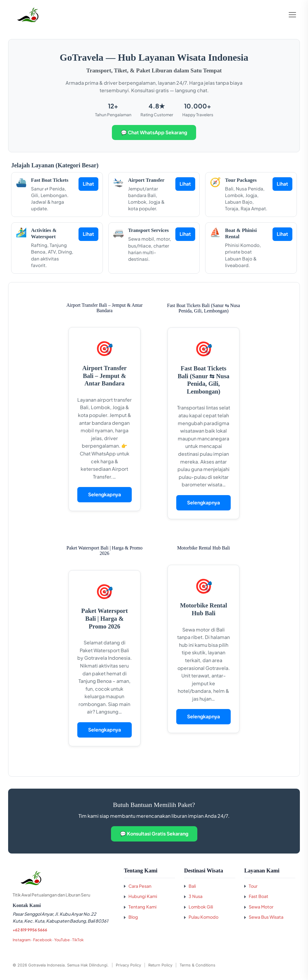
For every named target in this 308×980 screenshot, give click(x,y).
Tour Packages (241, 180)
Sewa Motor (261, 907)
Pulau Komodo (203, 917)
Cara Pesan (140, 886)
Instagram (22, 940)
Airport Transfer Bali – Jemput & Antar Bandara (105, 376)
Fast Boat (259, 896)
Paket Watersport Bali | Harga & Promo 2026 (105, 618)
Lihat (88, 184)
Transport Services (148, 230)
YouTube (62, 940)
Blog (133, 917)
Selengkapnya (105, 494)
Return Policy (160, 965)
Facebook (42, 940)
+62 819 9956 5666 (30, 930)
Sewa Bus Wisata (266, 917)
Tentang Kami (142, 907)
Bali (192, 886)
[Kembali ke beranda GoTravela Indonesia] (64, 878)
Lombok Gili (201, 907)
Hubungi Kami (143, 896)
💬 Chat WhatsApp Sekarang (154, 132)
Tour (253, 886)
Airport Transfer (146, 180)
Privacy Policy (128, 965)
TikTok (78, 940)
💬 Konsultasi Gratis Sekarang (154, 834)
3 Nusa (196, 896)
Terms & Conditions (197, 965)
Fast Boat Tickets (50, 180)
